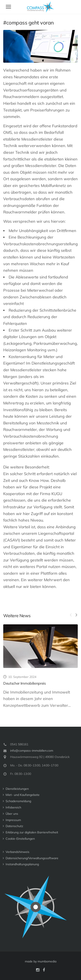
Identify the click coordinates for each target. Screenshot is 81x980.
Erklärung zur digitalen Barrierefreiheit (32, 832)
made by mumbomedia (41, 961)
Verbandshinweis (17, 852)
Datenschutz (14, 826)
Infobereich (13, 807)
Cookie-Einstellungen (20, 839)
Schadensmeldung (18, 801)
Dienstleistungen (17, 789)
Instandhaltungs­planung (22, 864)
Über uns (12, 814)
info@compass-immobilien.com (32, 751)
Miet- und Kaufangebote (23, 795)
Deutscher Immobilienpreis (25, 683)
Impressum (13, 820)
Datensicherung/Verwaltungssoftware (32, 858)
